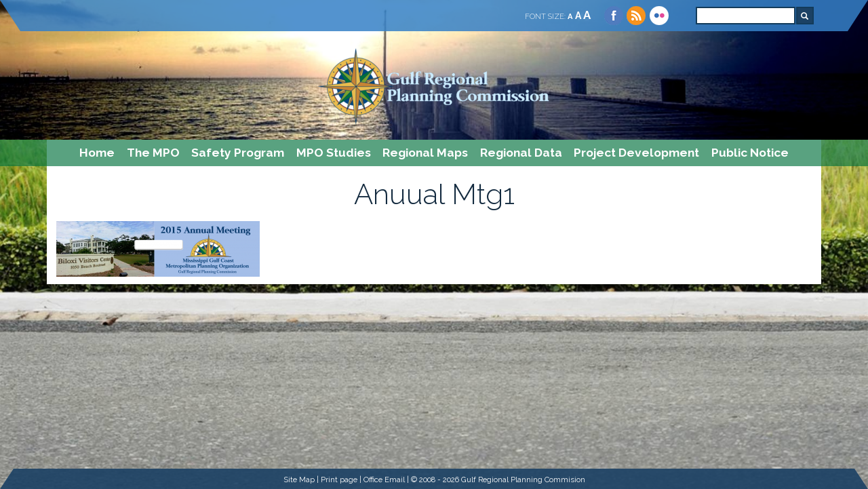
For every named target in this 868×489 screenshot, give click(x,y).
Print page (339, 480)
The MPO (153, 153)
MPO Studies (334, 153)
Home (97, 153)
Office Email (384, 480)
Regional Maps (425, 153)
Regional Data (521, 153)
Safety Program (238, 153)
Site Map (299, 480)
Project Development (636, 153)
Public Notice (750, 153)
